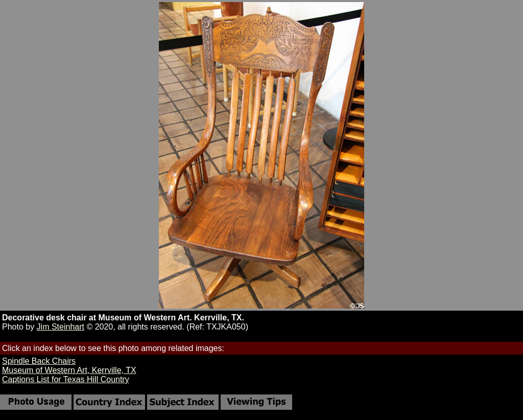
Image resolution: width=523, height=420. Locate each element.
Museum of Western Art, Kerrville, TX (69, 370)
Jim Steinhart (61, 327)
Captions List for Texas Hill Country (66, 379)
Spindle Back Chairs (39, 361)
